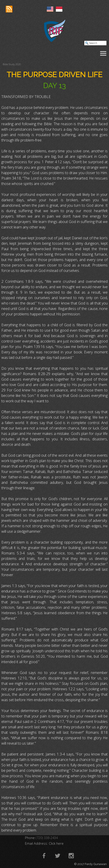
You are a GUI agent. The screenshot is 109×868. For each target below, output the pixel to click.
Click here (56, 843)
